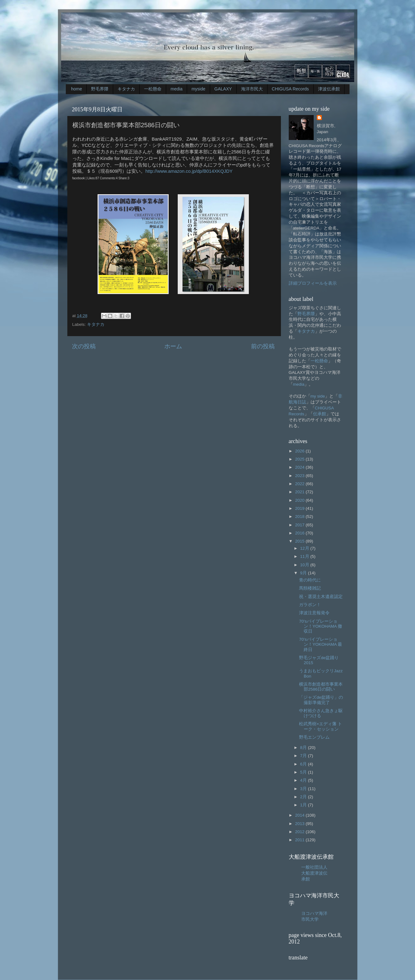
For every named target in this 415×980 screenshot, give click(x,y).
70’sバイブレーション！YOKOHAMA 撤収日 (321, 626)
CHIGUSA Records (290, 89)
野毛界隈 (100, 89)
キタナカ (126, 89)
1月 (304, 805)
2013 (300, 824)
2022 (300, 484)
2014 (300, 815)
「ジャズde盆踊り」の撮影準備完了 (321, 700)
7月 (304, 756)
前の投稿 (263, 346)
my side (318, 396)
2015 (300, 541)
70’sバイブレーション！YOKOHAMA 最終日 (321, 644)
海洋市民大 (252, 89)
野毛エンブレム (314, 737)
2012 (300, 832)
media (176, 89)
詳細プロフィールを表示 (313, 283)
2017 (300, 525)
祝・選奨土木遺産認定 (321, 597)
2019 (300, 508)
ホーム (173, 346)
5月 (304, 772)
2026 (300, 451)
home (77, 89)
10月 (305, 565)
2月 (304, 797)
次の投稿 (84, 346)
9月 (304, 573)
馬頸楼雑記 (310, 588)
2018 (300, 517)
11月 (305, 556)
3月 (304, 789)
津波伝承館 (329, 89)
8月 (304, 748)
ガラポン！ (310, 605)
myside (198, 89)
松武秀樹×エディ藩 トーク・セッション (321, 726)
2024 (300, 467)
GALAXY (223, 89)
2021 (300, 492)
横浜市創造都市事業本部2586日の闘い (321, 687)
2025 (300, 459)
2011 (300, 840)
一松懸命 (153, 89)
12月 (305, 548)
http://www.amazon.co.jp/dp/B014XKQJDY (189, 171)
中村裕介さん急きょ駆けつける (321, 713)
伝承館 (320, 414)
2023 (300, 476)
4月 (304, 780)
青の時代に (310, 580)
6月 (304, 764)
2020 (300, 500)
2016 (300, 533)
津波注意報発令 (314, 613)
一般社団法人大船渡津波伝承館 (314, 873)
